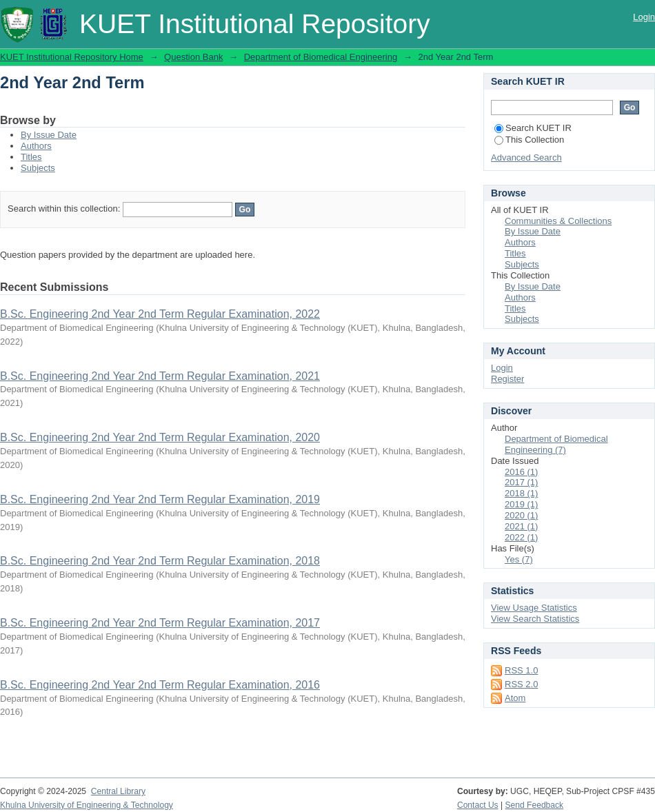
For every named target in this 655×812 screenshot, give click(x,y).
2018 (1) (521, 493)
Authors (36, 146)
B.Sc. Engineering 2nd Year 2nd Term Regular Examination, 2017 (160, 623)
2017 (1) (521, 482)
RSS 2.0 (521, 684)
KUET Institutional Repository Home (72, 57)
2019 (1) (521, 504)
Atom (515, 698)
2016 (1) (521, 472)
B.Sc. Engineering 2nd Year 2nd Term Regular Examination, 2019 (160, 499)
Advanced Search (526, 158)
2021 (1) (521, 526)
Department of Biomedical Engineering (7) (556, 444)
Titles (31, 157)
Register (507, 379)
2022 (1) (521, 537)
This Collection (529, 140)
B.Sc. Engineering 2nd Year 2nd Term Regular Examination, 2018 (160, 561)
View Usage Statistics (534, 608)
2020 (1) (521, 515)
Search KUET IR (533, 128)
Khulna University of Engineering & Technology (87, 805)
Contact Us (478, 805)
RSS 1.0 (521, 670)
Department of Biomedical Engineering (321, 57)
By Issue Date (49, 135)
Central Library (118, 791)
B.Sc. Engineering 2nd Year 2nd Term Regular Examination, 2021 (160, 376)
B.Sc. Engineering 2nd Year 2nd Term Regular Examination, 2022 (160, 314)
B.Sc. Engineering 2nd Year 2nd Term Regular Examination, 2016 (160, 685)
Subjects (38, 168)
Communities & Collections (558, 221)
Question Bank (193, 57)
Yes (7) (519, 559)
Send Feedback (535, 805)
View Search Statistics (535, 619)
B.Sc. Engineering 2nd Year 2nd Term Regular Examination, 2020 (160, 437)
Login (644, 17)
